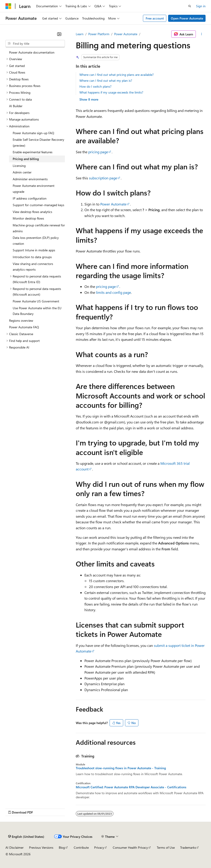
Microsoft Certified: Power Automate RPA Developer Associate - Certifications (131, 787)
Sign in (201, 6)
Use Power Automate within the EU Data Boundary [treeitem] (37, 311)
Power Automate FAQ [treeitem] (24, 327)
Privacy (99, 847)
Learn (80, 34)
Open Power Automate (187, 18)
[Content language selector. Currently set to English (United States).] (26, 836)
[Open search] (190, 6)
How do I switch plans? (95, 86)
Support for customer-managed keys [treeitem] (38, 205)
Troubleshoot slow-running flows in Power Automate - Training (121, 768)
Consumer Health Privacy (130, 847)
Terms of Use (166, 847)
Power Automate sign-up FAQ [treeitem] (33, 133)
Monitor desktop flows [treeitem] (28, 218)
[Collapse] (59, 34)
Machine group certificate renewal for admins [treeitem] (39, 228)
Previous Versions (41, 847)
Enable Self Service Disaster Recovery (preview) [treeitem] (38, 142)
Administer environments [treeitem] (30, 179)
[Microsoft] (8, 6)
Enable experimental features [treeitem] (33, 152)
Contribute (81, 847)
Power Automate (126, 34)
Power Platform (99, 34)
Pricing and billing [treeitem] (26, 159)
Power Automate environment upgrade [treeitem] (34, 189)
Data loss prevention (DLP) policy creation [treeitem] (36, 241)
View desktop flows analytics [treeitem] (32, 212)
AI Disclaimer (15, 847)
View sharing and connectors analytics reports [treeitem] (33, 267)
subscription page (103, 178)
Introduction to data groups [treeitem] (32, 257)
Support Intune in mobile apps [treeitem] (34, 250)
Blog (62, 847)
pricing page (98, 152)
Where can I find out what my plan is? (106, 80)
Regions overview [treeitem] (21, 320)
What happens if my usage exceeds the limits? (111, 92)
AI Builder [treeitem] (16, 106)
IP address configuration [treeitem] (30, 198)
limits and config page (113, 292)
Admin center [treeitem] (22, 172)
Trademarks (188, 847)
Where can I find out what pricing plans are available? (117, 75)
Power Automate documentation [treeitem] (32, 52)
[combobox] (35, 44)
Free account (155, 18)
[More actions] (202, 34)
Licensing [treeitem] (19, 166)
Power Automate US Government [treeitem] (36, 301)
